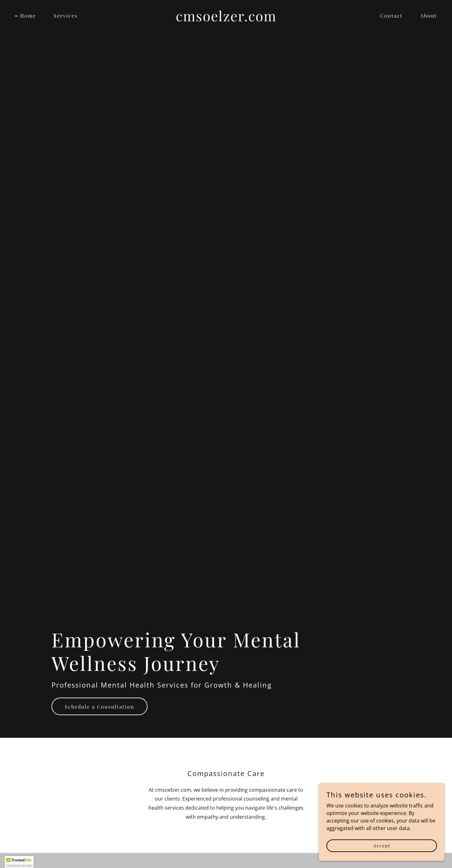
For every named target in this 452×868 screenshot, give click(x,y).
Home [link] (28, 16)
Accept (382, 854)
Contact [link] (391, 16)
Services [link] (66, 16)
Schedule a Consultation (100, 707)
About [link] (429, 16)
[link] (226, 19)
